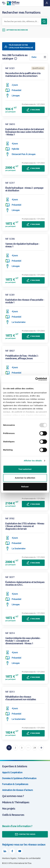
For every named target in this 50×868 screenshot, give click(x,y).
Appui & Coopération (12, 772)
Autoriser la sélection (25, 478)
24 (35, 748)
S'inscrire (33, 110)
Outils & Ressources (13, 815)
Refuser (25, 487)
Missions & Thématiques (16, 802)
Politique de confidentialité (29, 858)
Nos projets (9, 809)
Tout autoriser (25, 469)
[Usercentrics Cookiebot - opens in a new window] (36, 379)
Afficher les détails (33, 461)
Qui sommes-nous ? (13, 796)
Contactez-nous (25, 834)
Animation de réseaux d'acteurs (18, 790)
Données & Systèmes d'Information (19, 778)
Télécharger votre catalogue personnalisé (19, 46)
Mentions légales (9, 858)
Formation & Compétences (15, 784)
